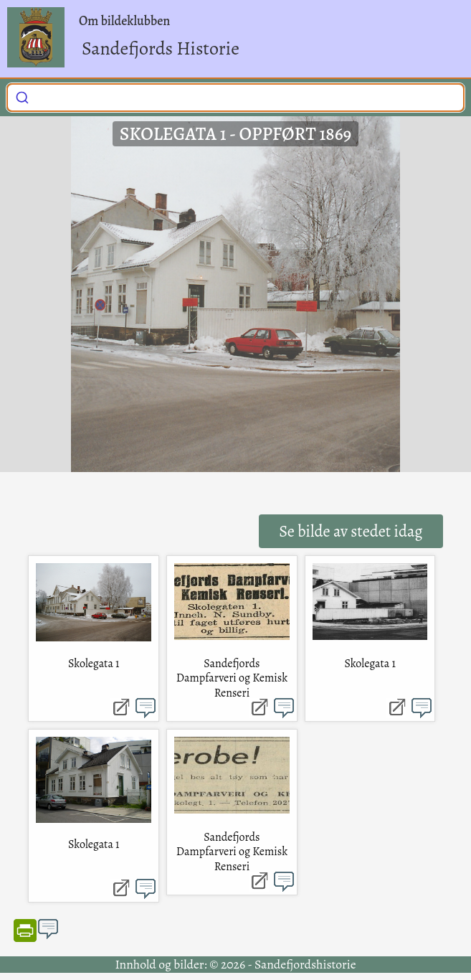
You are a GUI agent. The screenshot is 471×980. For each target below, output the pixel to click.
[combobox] (235, 98)
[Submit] (22, 96)
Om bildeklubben (124, 21)
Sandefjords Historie (161, 48)
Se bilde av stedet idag (351, 531)
